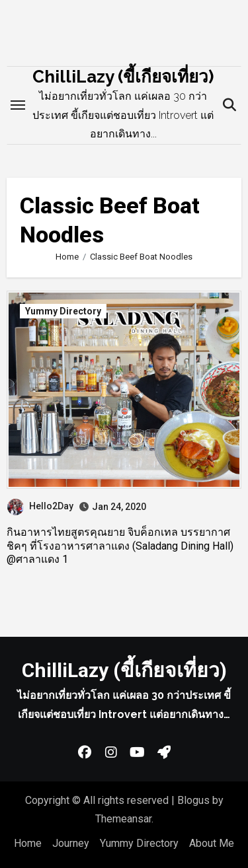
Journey (71, 843)
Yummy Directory (63, 311)
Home (28, 843)
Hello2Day (40, 506)
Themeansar (123, 819)
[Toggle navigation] (18, 105)
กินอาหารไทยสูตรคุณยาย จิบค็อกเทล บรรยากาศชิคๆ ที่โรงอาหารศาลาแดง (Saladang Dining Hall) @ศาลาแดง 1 (120, 546)
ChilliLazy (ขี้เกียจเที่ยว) (123, 77)
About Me (212, 843)
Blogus (193, 800)
